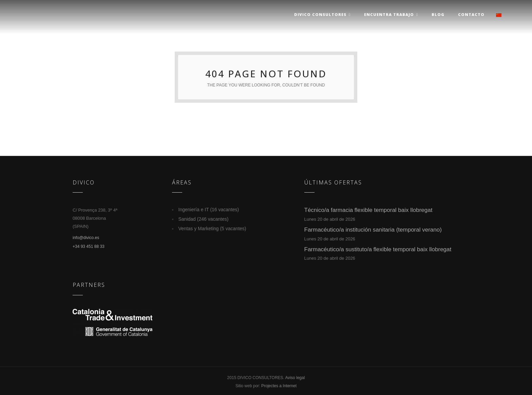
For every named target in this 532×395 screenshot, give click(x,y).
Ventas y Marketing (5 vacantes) (212, 229)
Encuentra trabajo (391, 14)
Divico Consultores (322, 14)
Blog (438, 14)
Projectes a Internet (279, 386)
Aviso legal (295, 378)
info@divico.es (86, 238)
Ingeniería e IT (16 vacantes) (209, 210)
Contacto (471, 14)
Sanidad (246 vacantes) (204, 219)
